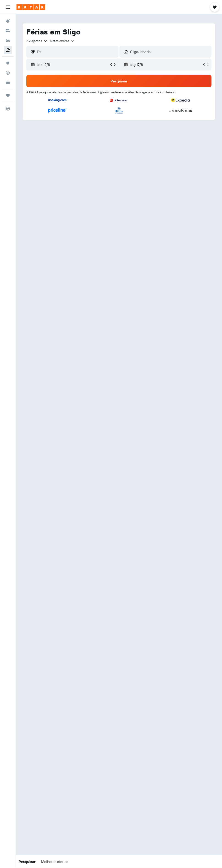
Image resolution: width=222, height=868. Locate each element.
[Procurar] (8, 31)
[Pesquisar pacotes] (8, 50)
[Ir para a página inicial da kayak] (31, 7)
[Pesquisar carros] (8, 40)
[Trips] (8, 96)
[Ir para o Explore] (8, 63)
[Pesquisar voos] (8, 21)
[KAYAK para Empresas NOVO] (8, 82)
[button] (8, 7)
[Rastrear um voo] (8, 73)
